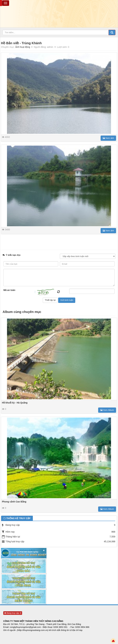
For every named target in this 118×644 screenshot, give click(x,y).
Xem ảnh (108, 138)
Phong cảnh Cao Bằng (14, 502)
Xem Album (107, 410)
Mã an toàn (9, 290)
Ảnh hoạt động (23, 47)
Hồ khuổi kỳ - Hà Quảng (15, 403)
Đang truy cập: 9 (13, 613)
